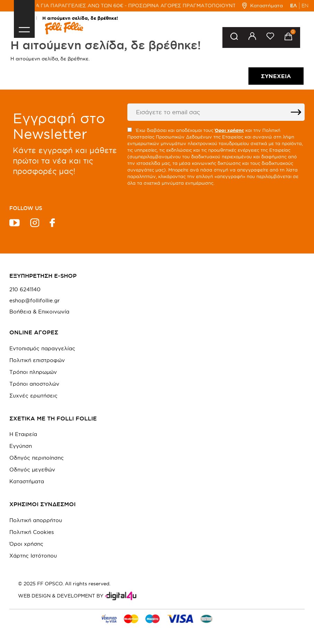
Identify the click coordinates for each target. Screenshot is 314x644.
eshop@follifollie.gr (35, 301)
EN (305, 6)
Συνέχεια (276, 76)
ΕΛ (294, 6)
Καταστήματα (262, 6)
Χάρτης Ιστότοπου (33, 556)
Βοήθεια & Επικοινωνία (39, 312)
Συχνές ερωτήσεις (33, 396)
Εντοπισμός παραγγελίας (42, 348)
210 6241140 (25, 290)
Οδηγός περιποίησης (37, 458)
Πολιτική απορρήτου (36, 520)
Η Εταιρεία (23, 434)
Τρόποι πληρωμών (33, 372)
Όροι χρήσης (26, 544)
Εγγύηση (21, 446)
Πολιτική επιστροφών (37, 360)
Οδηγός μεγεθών (32, 470)
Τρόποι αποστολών (34, 384)
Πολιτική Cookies (32, 532)
